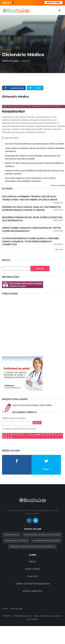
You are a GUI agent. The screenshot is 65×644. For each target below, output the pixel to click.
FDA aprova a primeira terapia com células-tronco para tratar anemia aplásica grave (32, 198)
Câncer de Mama (12, 535)
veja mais (59, 249)
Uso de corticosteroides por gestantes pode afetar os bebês (35, 144)
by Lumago (32, 619)
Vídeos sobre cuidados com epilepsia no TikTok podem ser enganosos (32, 229)
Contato (33, 576)
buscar (37, 423)
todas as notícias (58, 185)
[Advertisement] (27, 325)
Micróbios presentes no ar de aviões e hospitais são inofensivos (32, 219)
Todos (5, 106)
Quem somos (32, 569)
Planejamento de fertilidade (46, 541)
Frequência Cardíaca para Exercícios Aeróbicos (32, 547)
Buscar (40, 269)
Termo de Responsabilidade (33, 584)
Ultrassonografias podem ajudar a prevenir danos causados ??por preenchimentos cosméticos (32, 241)
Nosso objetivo (33, 591)
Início (33, 562)
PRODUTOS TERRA (53, 3)
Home (5, 609)
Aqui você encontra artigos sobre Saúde (32, 405)
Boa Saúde (7, 49)
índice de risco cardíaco (16, 541)
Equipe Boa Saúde (10, 61)
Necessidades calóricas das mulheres (42, 535)
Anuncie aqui (16, 609)
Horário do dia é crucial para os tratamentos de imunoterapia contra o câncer (32, 209)
